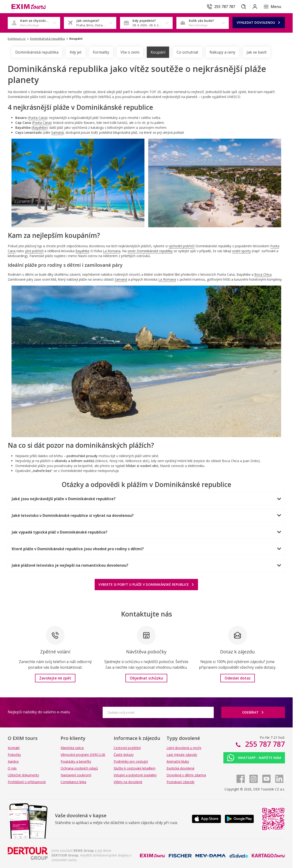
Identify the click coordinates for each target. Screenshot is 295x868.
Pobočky (14, 755)
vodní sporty (241, 251)
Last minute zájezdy (182, 755)
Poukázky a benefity (76, 761)
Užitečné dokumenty (23, 775)
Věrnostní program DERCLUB (83, 755)
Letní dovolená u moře (184, 748)
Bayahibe (39, 128)
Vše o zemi (130, 52)
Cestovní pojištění (127, 748)
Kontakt (14, 748)
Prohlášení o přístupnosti (27, 782)
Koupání (158, 52)
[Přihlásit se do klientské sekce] (253, 7)
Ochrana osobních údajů (79, 768)
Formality (101, 52)
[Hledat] (240, 7)
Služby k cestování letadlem (135, 768)
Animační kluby (178, 761)
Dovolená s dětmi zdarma (186, 775)
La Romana (112, 251)
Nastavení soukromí (76, 775)
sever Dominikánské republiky (150, 251)
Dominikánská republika (37, 52)
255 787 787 (264, 744)
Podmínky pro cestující (131, 761)
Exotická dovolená (180, 768)
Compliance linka (73, 782)
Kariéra (13, 761)
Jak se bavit (257, 52)
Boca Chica (263, 274)
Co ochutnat (187, 52)
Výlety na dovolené (128, 782)
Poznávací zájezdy (180, 782)
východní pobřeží (182, 246)
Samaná (57, 132)
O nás (12, 768)
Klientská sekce (72, 748)
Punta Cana (37, 118)
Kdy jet (76, 52)
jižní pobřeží (34, 251)
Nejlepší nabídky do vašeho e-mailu (39, 712)
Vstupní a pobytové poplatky (135, 775)
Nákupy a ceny (222, 52)
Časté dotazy (124, 755)
